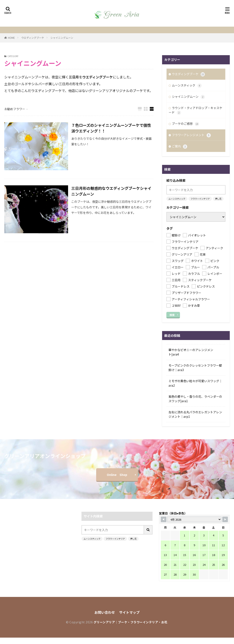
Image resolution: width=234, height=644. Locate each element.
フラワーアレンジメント (191, 135)
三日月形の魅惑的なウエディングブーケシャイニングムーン (111, 191)
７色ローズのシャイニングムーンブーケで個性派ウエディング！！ (111, 128)
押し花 (218, 199)
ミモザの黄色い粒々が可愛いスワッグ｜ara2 (195, 383)
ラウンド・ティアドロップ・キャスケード (195, 110)
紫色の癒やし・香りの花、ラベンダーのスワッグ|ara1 (195, 399)
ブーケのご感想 (185, 124)
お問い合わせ (105, 612)
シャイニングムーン (62, 38)
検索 (172, 315)
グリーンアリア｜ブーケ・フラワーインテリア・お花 (131, 622)
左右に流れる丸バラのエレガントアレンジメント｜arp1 (195, 414)
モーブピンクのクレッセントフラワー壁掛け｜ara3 (195, 368)
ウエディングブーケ (33, 38)
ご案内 (180, 146)
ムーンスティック (187, 85)
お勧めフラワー (15, 109)
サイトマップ (129, 612)
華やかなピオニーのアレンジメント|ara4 (191, 352)
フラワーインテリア (200, 199)
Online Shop (117, 475)
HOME (11, 38)
